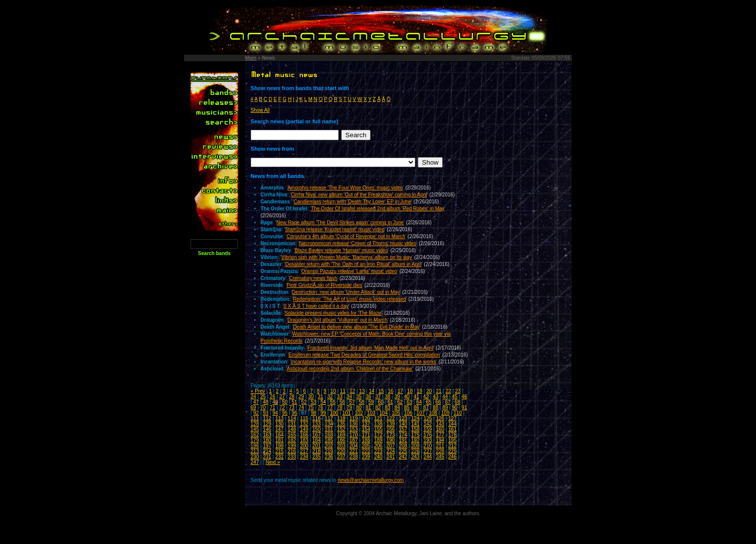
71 (272, 408)
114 (292, 418)
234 (304, 457)
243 (416, 457)
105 (396, 413)
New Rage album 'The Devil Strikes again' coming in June (340, 223)
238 (354, 457)
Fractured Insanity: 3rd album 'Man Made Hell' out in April (370, 348)
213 (255, 451)
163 (267, 435)
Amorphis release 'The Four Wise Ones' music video (345, 188)
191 (403, 440)
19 (420, 391)
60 (381, 402)
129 (267, 424)
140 (403, 424)
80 (359, 408)
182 (292, 440)
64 (419, 402)
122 (391, 418)
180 (267, 440)
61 (390, 402)
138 (378, 424)
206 (378, 446)
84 (397, 408)
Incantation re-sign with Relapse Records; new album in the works (364, 362)
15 (381, 391)
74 (301, 408)
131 (292, 424)
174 (403, 435)
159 (428, 429)
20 (429, 391)
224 (391, 451)
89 (445, 408)
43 (435, 397)
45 (455, 397)
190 (391, 440)
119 (354, 418)
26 (272, 397)
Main (251, 58)
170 (354, 435)
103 (371, 413)
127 (452, 418)
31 (321, 397)
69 (253, 408)
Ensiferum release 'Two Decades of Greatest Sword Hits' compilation (364, 355)
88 (435, 408)
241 (391, 457)
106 (409, 413)
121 (378, 418)
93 (265, 413)
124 (416, 418)
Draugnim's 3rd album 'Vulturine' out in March (337, 320)
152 (341, 429)
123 (403, 418)
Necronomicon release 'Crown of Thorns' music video (358, 243)
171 (366, 435)
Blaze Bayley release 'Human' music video (341, 250)
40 (407, 397)
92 (256, 413)
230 (255, 457)
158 (416, 429)
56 (342, 402)
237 (341, 457)
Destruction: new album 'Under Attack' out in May (346, 292)
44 (445, 397)
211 (440, 446)
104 (384, 413)
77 (330, 408)
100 (334, 413)
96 (294, 413)
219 (329, 451)
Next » (273, 462)
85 (407, 408)
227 (428, 451)
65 (428, 402)
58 (361, 402)
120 (366, 418)
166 (304, 435)
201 (317, 446)
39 (397, 397)
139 (391, 424)
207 (391, 446)
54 (323, 402)
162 (255, 435)
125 (428, 418)
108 (433, 413)
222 (366, 451)
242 (403, 457)
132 (304, 424)
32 (330, 397)
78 (339, 408)
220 (341, 451)
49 (275, 402)
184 (317, 440)
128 (255, 424)
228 (440, 451)
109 (445, 413)
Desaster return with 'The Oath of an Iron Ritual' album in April (354, 264)
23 (458, 391)
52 (304, 402)
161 (452, 429)
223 (378, 451)
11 (343, 391)
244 (428, 457)
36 (368, 397)
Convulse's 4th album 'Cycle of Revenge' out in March (346, 236)
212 (452, 446)
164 (279, 435)
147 (279, 429)
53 (314, 402)
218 (317, 451)
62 (400, 402)
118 (341, 418)
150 (317, 429)
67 (448, 402)
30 (311, 397)
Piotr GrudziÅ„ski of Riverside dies (324, 285)
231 (267, 457)
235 (317, 457)
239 (366, 457)
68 (457, 402)
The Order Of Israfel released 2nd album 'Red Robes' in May (378, 209)
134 (329, 424)
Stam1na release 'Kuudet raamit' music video (335, 229)
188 (366, 440)
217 (304, 451)
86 (417, 408)
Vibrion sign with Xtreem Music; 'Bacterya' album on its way (347, 257)
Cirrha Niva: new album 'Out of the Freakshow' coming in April (359, 195)
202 (329, 446)
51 (294, 402)
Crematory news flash (313, 278)
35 (359, 397)
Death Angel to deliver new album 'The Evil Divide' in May (356, 327)
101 (346, 413)
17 (400, 391)
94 (275, 413)
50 (285, 402)
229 (452, 451)
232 (279, 457)
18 (410, 391)
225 (403, 451)
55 (332, 402)
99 (323, 413)
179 (255, 440)
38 (388, 397)
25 (263, 397)
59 (371, 402)
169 (341, 435)
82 (378, 408)
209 (416, 446)
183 (304, 440)
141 (416, 424)
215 (279, 451)
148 (292, 429)
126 (440, 418)
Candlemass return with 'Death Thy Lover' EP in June (352, 202)
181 (279, 440)
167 (317, 435)
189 (378, 440)
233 (292, 457)
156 (391, 429)
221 (354, 451)
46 (464, 397)
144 (452, 424)
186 (341, 440)
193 (428, 440)
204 (354, 446)
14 (371, 391)
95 (285, 413)
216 (292, 451)
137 (366, 424)
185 (329, 440)
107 (421, 413)
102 (359, 413)
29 (301, 397)
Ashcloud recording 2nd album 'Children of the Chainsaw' (350, 369)
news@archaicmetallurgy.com (371, 480)
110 (458, 413)
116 (317, 418)
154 (366, 429)
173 (391, 435)
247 (255, 462)
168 (329, 435)
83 (388, 408)
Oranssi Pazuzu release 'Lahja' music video (349, 271)
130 (279, 424)
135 (341, 424)
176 (428, 435)
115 (304, 418)
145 (255, 429)
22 (448, 391)
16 (391, 391)
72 (282, 408)
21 (438, 391)
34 (349, 397)
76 (321, 408)
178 (452, 435)
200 (304, 446)
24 (253, 397)
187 (354, 440)
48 (265, 402)
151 (329, 429)
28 (292, 397)
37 (378, 397)
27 (282, 397)
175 (416, 435)
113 (279, 418)
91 (464, 408)
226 (416, 451)
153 (354, 429)
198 (279, 446)
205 (366, 446)
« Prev (258, 391)
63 (410, 402)
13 (362, 391)
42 (426, 397)
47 (256, 402)
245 (440, 457)
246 (452, 457)
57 (352, 402)
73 (292, 408)
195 (452, 440)
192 (416, 440)
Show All (260, 110)
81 (368, 408)
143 (440, 424)
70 (263, 408)
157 (403, 429)
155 (378, 429)
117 (329, 418)
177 (440, 435)
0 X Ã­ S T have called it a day (316, 306)
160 (440, 429)
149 (304, 429)
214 (267, 451)
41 (417, 397)
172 (378, 435)
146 (267, 429)
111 (255, 418)
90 (455, 408)
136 (354, 424)
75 (311, 408)
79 (349, 408)
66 (438, 402)
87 (426, 408)
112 (267, 418)
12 (352, 391)
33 (339, 397)
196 (255, 446)
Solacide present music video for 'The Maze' (333, 313)
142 (428, 424)
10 (333, 391)
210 (428, 446)
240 (378, 457)
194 (440, 440)
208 (403, 446)
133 (317, 424)
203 (341, 446)
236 (329, 457)
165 (292, 435)
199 (292, 446)
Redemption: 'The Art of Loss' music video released (349, 299)
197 (267, 446)
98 (314, 413)
